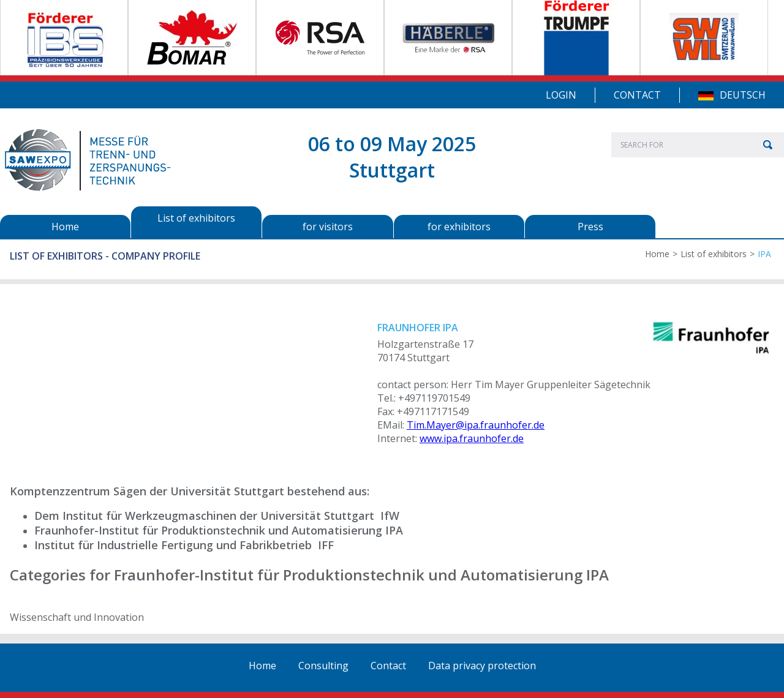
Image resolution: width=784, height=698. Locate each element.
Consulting (323, 666)
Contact (637, 95)
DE (706, 96)
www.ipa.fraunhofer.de (472, 438)
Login (561, 95)
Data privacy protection (482, 666)
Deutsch (743, 95)
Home (657, 254)
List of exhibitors (714, 254)
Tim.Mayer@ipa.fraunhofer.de (476, 425)
